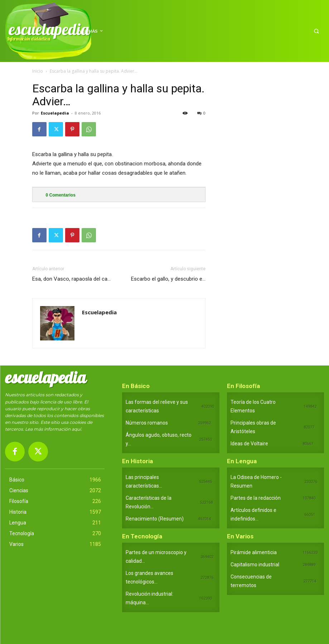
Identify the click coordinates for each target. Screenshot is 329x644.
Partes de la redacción (256, 498)
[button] (316, 31)
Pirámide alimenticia (254, 552)
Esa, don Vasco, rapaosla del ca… (71, 279)
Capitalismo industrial (255, 565)
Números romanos (147, 423)
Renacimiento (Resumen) (155, 519)
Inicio (38, 71)
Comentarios (61, 195)
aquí (76, 429)
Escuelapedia (55, 113)
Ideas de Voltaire (249, 444)
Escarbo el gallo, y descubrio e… (168, 279)
